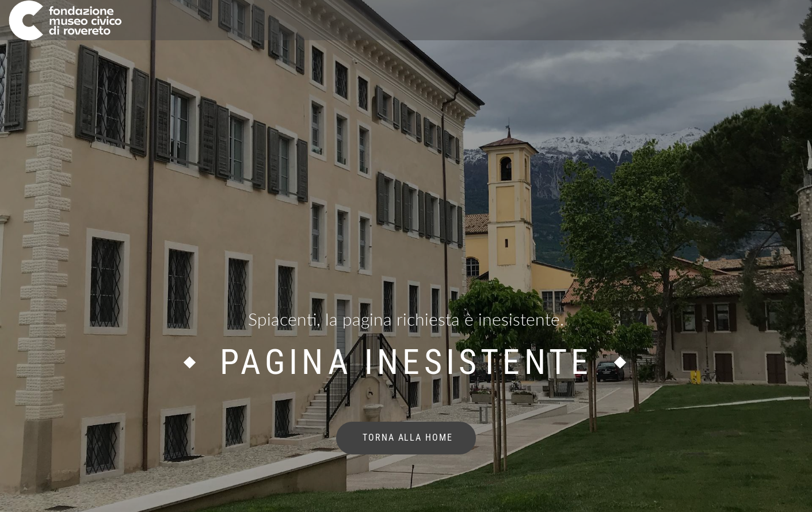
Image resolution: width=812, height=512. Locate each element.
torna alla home (406, 438)
